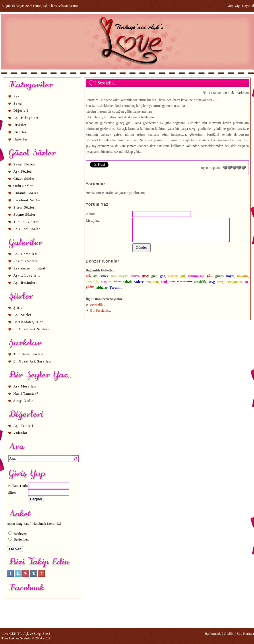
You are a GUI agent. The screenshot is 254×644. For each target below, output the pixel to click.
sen (149, 282)
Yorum (114, 288)
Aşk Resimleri (25, 283)
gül (183, 276)
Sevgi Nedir (23, 401)
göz (163, 276)
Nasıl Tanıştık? (26, 394)
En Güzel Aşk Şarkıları (33, 361)
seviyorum (235, 282)
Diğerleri (21, 111)
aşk (88, 275)
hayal (230, 276)
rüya (117, 281)
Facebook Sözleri (28, 200)
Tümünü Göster (26, 222)
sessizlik (200, 282)
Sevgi (18, 103)
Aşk (17, 96)
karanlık (92, 282)
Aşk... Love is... (27, 275)
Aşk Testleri (24, 426)
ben (114, 276)
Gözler (173, 276)
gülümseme (196, 276)
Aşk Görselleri (26, 254)
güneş (219, 276)
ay (95, 276)
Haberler (21, 139)
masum (106, 282)
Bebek (104, 276)
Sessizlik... (98, 305)
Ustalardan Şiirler (28, 322)
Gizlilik (229, 634)
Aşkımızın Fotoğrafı (30, 268)
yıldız (90, 287)
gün (210, 275)
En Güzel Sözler (27, 229)
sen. (156, 282)
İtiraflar (20, 132)
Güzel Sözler (24, 179)
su (246, 282)
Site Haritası (245, 634)
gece (146, 275)
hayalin (243, 276)
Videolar (21, 433)
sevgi (221, 282)
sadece (139, 282)
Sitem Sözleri (25, 207)
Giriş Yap (233, 6)
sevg (212, 282)
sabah (127, 282)
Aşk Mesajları (25, 386)
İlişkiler (20, 125)
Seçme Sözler (25, 215)
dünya (135, 276)
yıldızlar (102, 288)
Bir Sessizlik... (101, 311)
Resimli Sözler (26, 261)
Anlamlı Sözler (26, 193)
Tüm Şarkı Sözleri (29, 354)
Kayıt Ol (248, 6)
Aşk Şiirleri (23, 315)
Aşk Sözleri (23, 171)
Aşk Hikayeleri (26, 118)
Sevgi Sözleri (25, 164)
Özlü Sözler (23, 186)
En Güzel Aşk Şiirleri (31, 329)
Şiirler (19, 308)
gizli (154, 276)
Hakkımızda (213, 634)
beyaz (124, 276)
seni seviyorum (181, 281)
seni (164, 282)
